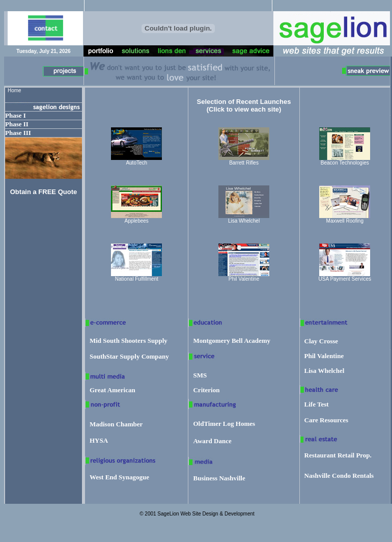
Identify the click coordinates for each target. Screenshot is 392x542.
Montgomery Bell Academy (232, 341)
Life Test (317, 404)
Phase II (17, 124)
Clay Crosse (321, 341)
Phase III (18, 133)
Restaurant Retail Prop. (338, 455)
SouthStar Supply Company (129, 356)
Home (15, 90)
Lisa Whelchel (325, 371)
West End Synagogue (119, 477)
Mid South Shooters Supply (129, 341)
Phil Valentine (324, 356)
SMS (200, 375)
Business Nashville (219, 478)
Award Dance (212, 441)
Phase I (16, 115)
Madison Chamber (116, 424)
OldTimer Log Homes (224, 424)
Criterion (206, 390)
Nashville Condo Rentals (339, 476)
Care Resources (327, 420)
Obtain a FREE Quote (44, 192)
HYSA (99, 440)
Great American (113, 390)
